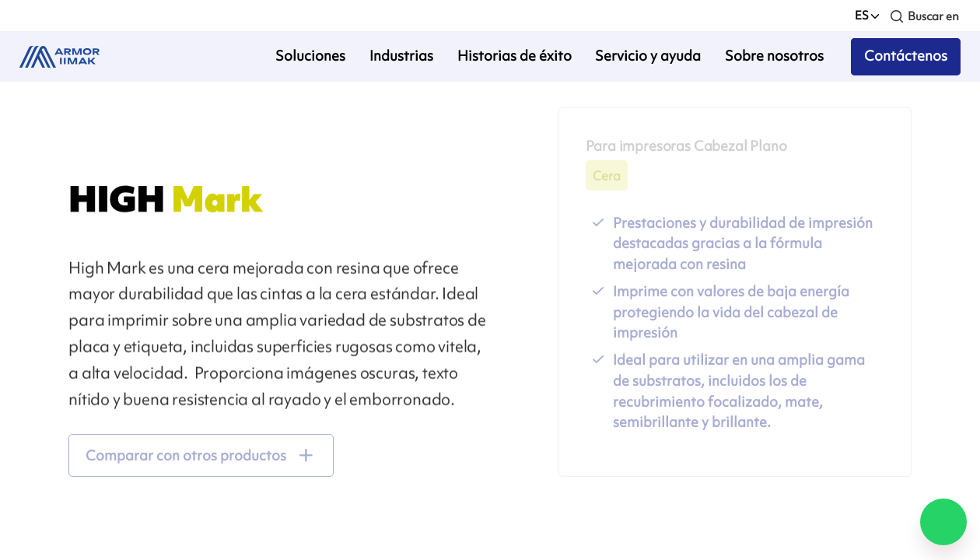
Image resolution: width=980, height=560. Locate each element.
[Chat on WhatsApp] (943, 522)
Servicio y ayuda (648, 56)
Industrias (401, 56)
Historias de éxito (514, 56)
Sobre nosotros (774, 56)
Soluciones (310, 56)
